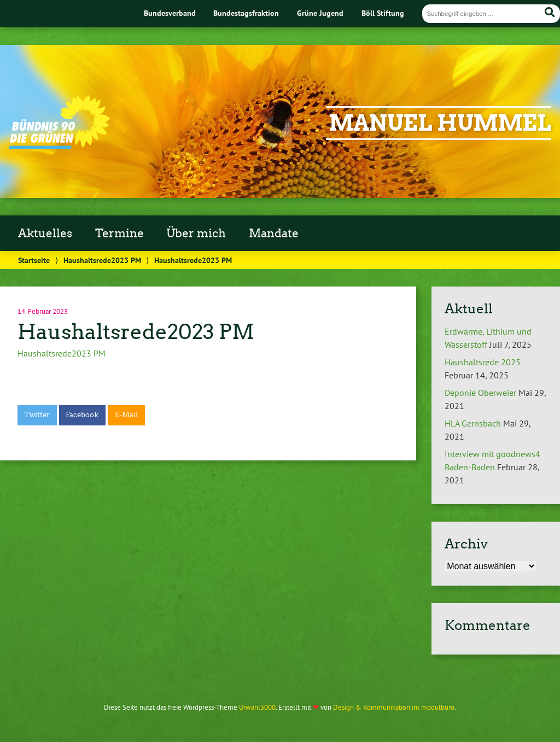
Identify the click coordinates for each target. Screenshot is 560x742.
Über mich (196, 233)
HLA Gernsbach (473, 423)
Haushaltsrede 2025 (483, 362)
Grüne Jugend (320, 13)
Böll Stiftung (383, 13)
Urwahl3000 (257, 707)
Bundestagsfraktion (246, 13)
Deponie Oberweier (480, 393)
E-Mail (126, 415)
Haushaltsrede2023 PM (102, 260)
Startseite (34, 260)
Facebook (82, 415)
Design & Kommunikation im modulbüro (394, 707)
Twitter (37, 415)
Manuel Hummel (440, 123)
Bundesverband (170, 13)
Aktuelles (45, 233)
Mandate (274, 233)
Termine (119, 233)
